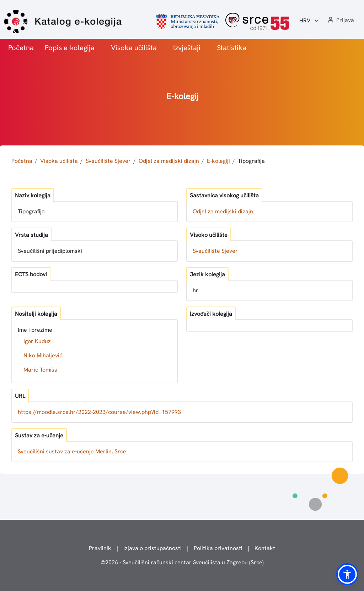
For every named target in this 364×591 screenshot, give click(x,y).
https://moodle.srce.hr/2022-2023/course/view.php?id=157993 (99, 412)
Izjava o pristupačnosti (152, 548)
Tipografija (251, 161)
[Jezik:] (309, 21)
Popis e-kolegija (70, 48)
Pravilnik (100, 548)
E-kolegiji (218, 161)
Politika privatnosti (218, 548)
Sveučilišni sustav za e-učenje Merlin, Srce (72, 451)
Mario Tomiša (41, 370)
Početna (21, 48)
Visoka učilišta (134, 48)
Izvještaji (187, 48)
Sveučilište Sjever (108, 161)
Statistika (232, 48)
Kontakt (265, 548)
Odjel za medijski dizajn (169, 161)
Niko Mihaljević (43, 355)
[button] (340, 20)
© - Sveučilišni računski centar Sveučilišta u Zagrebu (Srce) (182, 562)
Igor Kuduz (37, 341)
